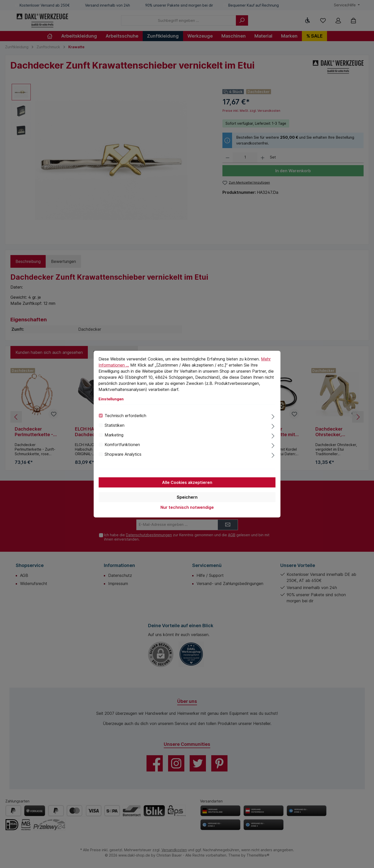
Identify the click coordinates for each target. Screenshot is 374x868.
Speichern (187, 497)
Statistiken (115, 425)
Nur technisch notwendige (187, 507)
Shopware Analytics (123, 454)
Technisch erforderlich (125, 416)
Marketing (114, 435)
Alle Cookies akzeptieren (187, 482)
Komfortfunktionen (122, 445)
